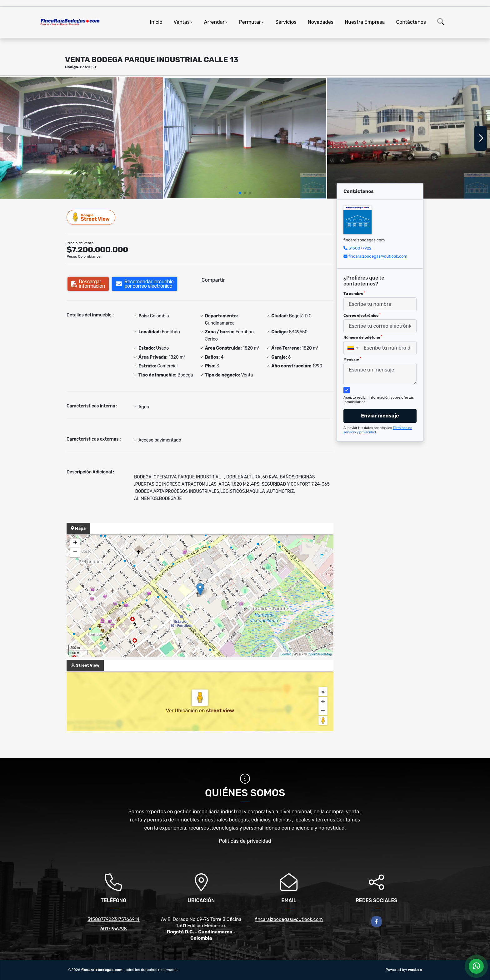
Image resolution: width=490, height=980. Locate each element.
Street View (91, 217)
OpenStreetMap (320, 654)
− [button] (75, 553)
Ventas (181, 22)
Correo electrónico (362, 316)
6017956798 (114, 929)
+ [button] (75, 543)
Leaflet (285, 654)
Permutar (250, 22)
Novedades (321, 22)
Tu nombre (354, 294)
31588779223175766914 (114, 919)
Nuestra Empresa (365, 22)
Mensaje (352, 359)
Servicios (286, 22)
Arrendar (214, 22)
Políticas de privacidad (245, 841)
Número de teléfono (363, 337)
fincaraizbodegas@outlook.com (378, 256)
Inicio (156, 22)
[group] (81, 138)
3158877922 (360, 248)
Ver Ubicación (182, 711)
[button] (240, 193)
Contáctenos (411, 22)
